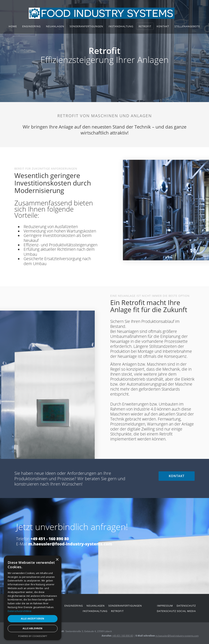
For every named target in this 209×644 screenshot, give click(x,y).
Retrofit (145, 26)
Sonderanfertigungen (86, 26)
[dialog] (33, 598)
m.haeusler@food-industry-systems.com (177, 636)
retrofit (117, 611)
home (13, 26)
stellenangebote (187, 26)
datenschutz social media (176, 611)
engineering (74, 606)
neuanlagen (96, 606)
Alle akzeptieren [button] (33, 619)
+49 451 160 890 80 (123, 636)
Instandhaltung (121, 26)
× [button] (57, 560)
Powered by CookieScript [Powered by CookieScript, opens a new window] (33, 636)
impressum (165, 606)
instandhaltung (95, 611)
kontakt (177, 476)
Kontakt (163, 26)
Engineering (31, 26)
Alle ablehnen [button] (33, 628)
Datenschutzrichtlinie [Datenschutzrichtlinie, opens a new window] (20, 611)
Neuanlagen (55, 26)
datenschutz (186, 606)
